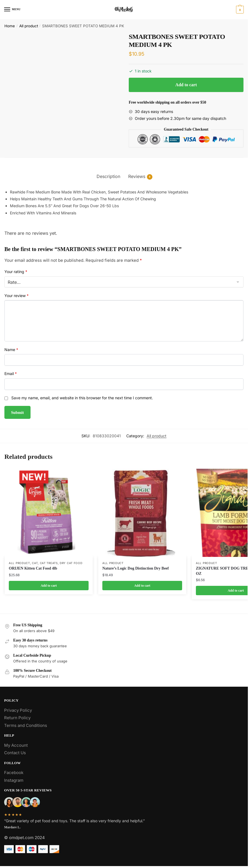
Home (10, 26)
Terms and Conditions (26, 725)
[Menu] (12, 10)
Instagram (14, 780)
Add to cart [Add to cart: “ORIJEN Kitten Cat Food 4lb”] (49, 586)
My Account (16, 745)
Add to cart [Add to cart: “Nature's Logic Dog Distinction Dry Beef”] (142, 586)
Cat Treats (49, 563)
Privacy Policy (18, 710)
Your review (17, 296)
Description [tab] (108, 176)
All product (29, 26)
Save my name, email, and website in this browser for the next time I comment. (82, 398)
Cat (35, 563)
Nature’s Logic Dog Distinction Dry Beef (135, 568)
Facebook (14, 773)
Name (11, 350)
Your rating (16, 272)
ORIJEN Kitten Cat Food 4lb (33, 568)
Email (11, 374)
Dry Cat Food (71, 563)
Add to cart (186, 85)
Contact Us (15, 753)
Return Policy (17, 718)
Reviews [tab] (137, 176)
